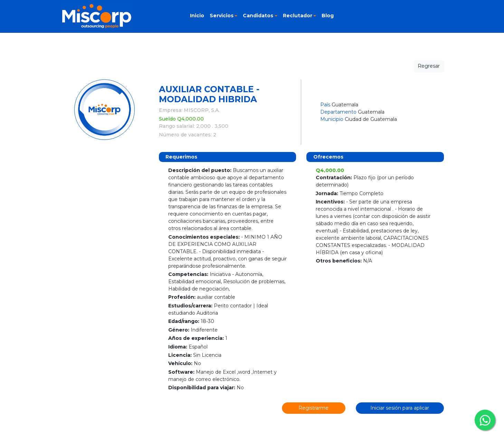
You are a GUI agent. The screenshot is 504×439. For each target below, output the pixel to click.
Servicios (222, 16)
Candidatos (258, 16)
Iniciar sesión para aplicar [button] (400, 408)
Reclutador (298, 16)
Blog (328, 16)
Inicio (197, 16)
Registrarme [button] (313, 408)
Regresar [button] (429, 66)
